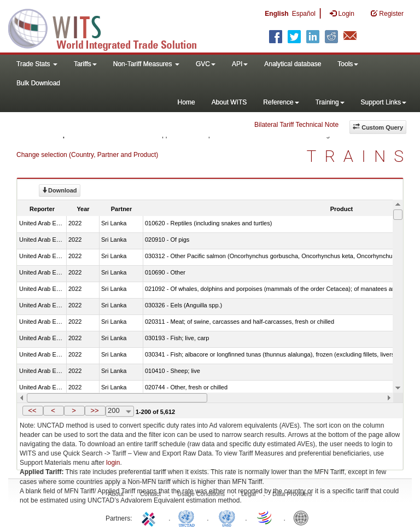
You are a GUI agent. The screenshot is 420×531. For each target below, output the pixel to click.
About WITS (229, 102)
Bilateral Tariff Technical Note (296, 125)
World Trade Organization (265, 517)
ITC (150, 517)
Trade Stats (37, 64)
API (240, 64)
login (113, 463)
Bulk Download (38, 83)
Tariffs (85, 64)
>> (94, 410)
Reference (281, 102)
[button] (33, 411)
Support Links (384, 102)
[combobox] (120, 411)
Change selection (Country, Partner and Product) (87, 155)
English (276, 14)
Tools (348, 64)
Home (186, 102)
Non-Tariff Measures (146, 64)
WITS (109, 27)
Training (330, 102)
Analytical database (293, 64)
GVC (206, 64)
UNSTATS (227, 517)
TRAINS (359, 156)
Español (304, 14)
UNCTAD (189, 517)
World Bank (304, 517)
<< (32, 410)
